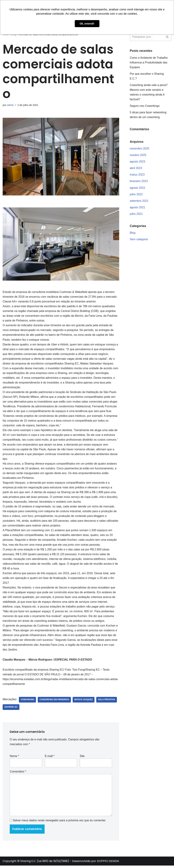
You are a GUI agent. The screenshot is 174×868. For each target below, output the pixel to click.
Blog (133, 233)
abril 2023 (136, 169)
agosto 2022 (138, 188)
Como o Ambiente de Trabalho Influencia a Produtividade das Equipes (149, 62)
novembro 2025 (140, 149)
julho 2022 (136, 195)
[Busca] (147, 37)
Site (82, 758)
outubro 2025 (138, 155)
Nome (14, 758)
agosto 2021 (138, 208)
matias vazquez (84, 702)
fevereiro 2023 (139, 182)
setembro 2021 (139, 201)
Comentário (18, 774)
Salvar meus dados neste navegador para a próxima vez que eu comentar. (59, 823)
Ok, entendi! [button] (87, 24)
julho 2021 (136, 214)
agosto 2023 (138, 162)
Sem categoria (139, 240)
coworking (28, 702)
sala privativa (107, 702)
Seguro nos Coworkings (145, 106)
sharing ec (11, 709)
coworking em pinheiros (54, 702)
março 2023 (137, 175)
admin (10, 105)
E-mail (50, 758)
